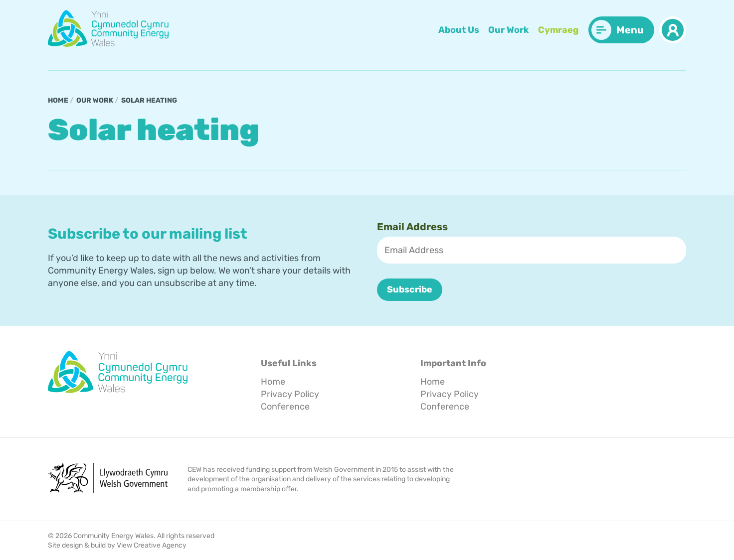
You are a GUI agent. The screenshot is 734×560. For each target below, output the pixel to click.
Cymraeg (558, 30)
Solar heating (149, 100)
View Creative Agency (152, 545)
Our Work (509, 30)
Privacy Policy (290, 394)
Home (58, 100)
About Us (459, 30)
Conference (285, 406)
